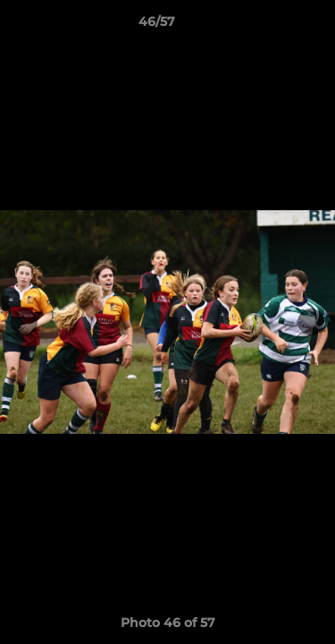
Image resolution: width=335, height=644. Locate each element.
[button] (271, 26)
